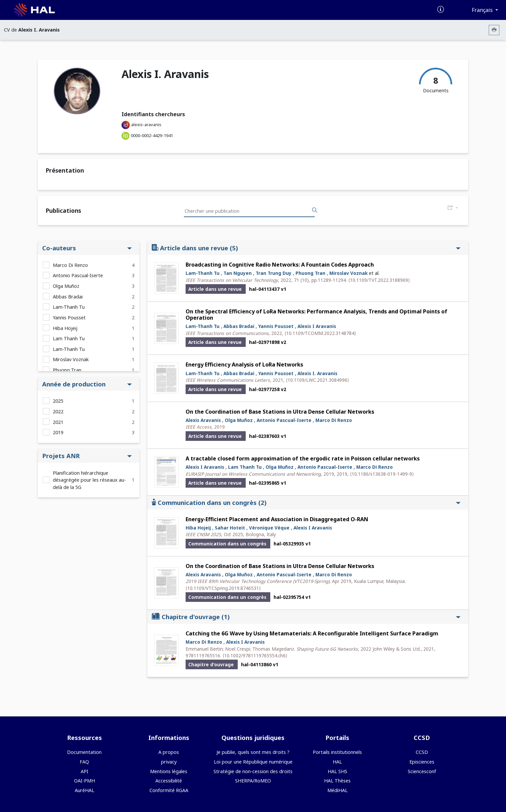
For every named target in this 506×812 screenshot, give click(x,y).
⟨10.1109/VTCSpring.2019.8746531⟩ (223, 588)
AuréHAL (84, 790)
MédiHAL (337, 790)
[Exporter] (453, 208)
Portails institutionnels (337, 752)
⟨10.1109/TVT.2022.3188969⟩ (379, 280)
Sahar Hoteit (230, 528)
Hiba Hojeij (65, 328)
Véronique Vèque (269, 528)
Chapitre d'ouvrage (306, 617)
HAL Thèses (337, 781)
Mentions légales (169, 771)
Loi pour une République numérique (253, 762)
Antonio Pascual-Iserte (78, 275)
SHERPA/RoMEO (253, 781)
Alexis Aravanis (203, 420)
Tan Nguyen (238, 273)
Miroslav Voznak (71, 359)
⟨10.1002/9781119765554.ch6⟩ (255, 655)
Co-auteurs (87, 248)
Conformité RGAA (169, 790)
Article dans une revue (306, 248)
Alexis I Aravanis (317, 326)
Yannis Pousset (69, 318)
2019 (58, 432)
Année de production (87, 384)
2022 (58, 411)
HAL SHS (337, 771)
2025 (58, 401)
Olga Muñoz (66, 286)
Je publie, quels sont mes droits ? (253, 752)
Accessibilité (169, 781)
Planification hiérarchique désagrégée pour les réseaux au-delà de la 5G (89, 480)
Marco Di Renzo (70, 265)
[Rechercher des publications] (315, 210)
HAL (337, 762)
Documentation (84, 752)
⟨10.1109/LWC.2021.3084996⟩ (317, 380)
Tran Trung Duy (274, 273)
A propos (169, 752)
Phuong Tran (67, 370)
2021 (58, 422)
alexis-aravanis (146, 124)
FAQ (84, 762)
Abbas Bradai (68, 297)
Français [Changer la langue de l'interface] (483, 10)
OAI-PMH (84, 781)
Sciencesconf (422, 771)
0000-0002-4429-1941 (152, 135)
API (84, 771)
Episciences (422, 762)
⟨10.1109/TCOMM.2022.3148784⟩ (320, 333)
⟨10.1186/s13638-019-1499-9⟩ (382, 474)
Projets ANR (87, 456)
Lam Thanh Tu (69, 338)
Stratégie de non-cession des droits (253, 771)
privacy (169, 762)
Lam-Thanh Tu (69, 307)
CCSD (422, 752)
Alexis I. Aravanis (317, 373)
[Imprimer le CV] (494, 30)
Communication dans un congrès (306, 502)
